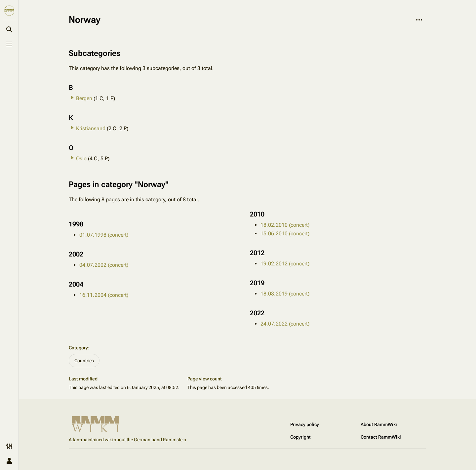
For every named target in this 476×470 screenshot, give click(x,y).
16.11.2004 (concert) (104, 295)
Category (78, 348)
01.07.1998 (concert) (104, 235)
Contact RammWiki (381, 437)
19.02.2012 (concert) (285, 264)
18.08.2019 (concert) (285, 294)
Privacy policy (305, 424)
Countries (84, 361)
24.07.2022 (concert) (285, 324)
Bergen (84, 98)
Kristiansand (91, 128)
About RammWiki (379, 424)
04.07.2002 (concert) (104, 265)
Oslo (81, 158)
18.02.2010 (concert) (285, 225)
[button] (72, 98)
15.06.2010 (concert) (285, 234)
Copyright (300, 437)
